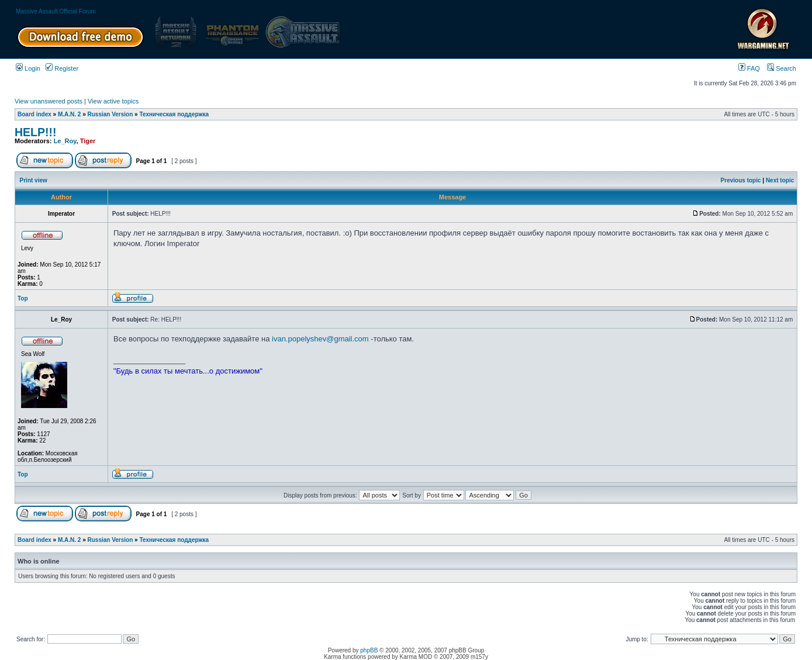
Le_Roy (65, 141)
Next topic (780, 180)
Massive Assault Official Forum (56, 11)
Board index (34, 114)
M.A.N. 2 (69, 114)
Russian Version (110, 114)
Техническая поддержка (174, 114)
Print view (34, 180)
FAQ (749, 68)
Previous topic (741, 180)
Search (782, 68)
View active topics (113, 101)
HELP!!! (36, 132)
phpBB (369, 650)
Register (62, 68)
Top (23, 298)
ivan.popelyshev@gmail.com (320, 339)
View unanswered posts (49, 101)
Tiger (88, 141)
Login (28, 68)
